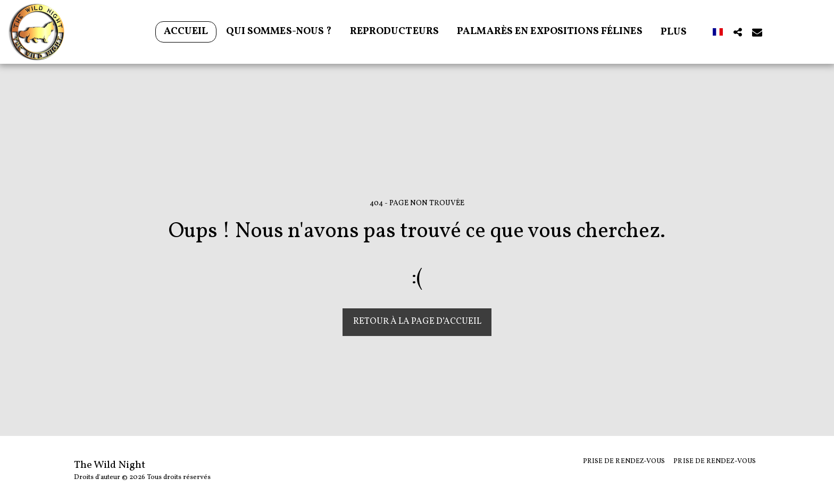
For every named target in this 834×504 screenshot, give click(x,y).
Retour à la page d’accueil (417, 321)
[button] (737, 32)
